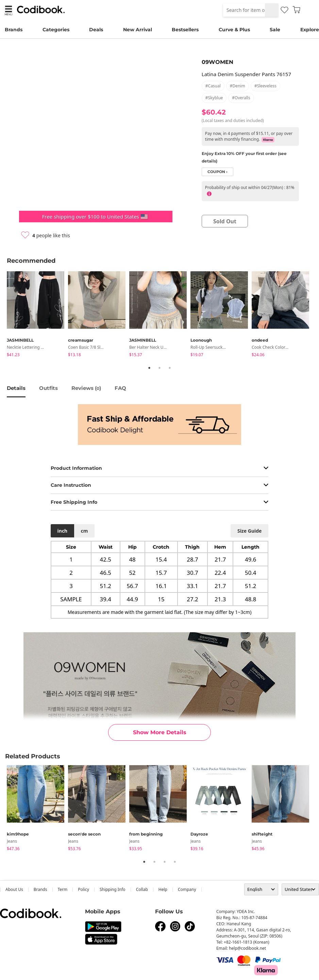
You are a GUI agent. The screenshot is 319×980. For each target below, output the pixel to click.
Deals (96, 30)
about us (14, 889)
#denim (238, 86)
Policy (83, 889)
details (16, 388)
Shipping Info (113, 889)
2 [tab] (159, 368)
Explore (310, 30)
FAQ (120, 388)
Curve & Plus (234, 30)
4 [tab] (175, 862)
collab (142, 889)
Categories (56, 30)
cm (84, 531)
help (163, 889)
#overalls (241, 98)
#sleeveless (265, 86)
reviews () (86, 388)
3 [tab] (170, 368)
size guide (249, 531)
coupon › (217, 172)
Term (63, 889)
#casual (213, 86)
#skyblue (214, 98)
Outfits (48, 388)
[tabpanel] (37, 315)
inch (63, 531)
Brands (14, 30)
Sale (275, 30)
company (187, 889)
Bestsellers (185, 30)
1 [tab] (149, 368)
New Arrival (138, 30)
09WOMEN (217, 62)
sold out (225, 221)
